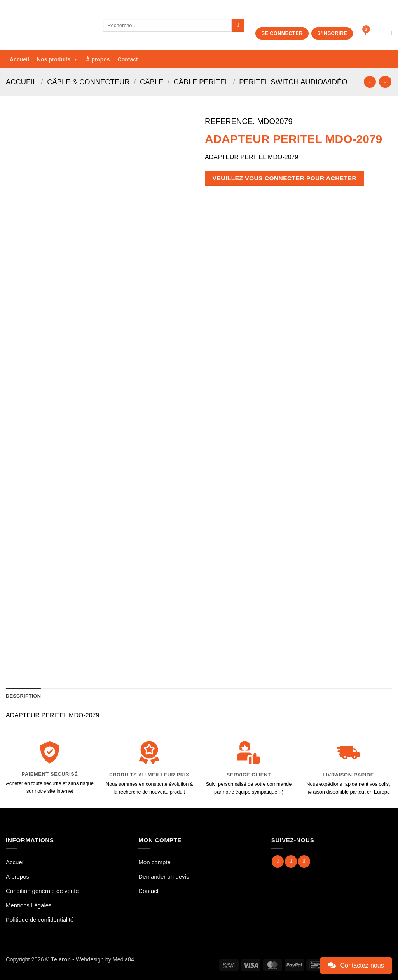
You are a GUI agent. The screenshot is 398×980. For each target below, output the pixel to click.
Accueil (19, 59)
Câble (152, 82)
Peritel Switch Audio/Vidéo (293, 82)
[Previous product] (385, 82)
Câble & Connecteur (88, 82)
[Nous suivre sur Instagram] (291, 861)
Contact (128, 59)
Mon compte (154, 862)
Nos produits (58, 59)
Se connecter (282, 33)
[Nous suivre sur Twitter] (304, 861)
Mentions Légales (29, 905)
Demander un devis (164, 876)
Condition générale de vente (42, 891)
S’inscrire (332, 33)
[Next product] (370, 82)
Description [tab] (23, 696)
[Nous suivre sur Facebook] (278, 861)
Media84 (123, 959)
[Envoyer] (238, 25)
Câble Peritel (201, 82)
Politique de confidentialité (40, 920)
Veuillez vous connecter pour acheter (285, 178)
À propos (98, 59)
